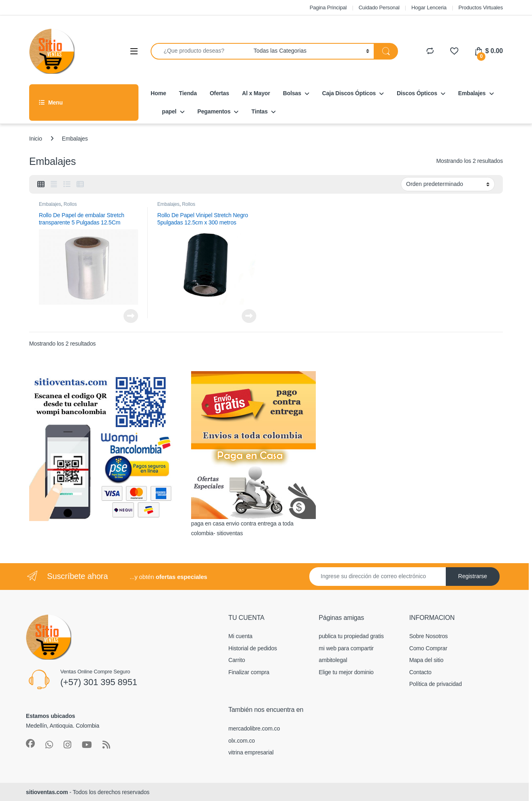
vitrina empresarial (251, 752)
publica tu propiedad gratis (351, 636)
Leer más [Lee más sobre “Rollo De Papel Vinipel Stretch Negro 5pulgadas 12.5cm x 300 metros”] (249, 316)
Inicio (36, 139)
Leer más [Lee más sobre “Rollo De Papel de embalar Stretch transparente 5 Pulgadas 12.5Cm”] (131, 316)
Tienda (188, 93)
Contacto (420, 672)
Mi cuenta (240, 636)
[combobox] (200, 51)
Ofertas (219, 93)
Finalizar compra (249, 672)
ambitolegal (333, 660)
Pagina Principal (328, 7)
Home (158, 93)
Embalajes (472, 93)
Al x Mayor (256, 93)
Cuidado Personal (379, 7)
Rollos (70, 204)
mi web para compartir (346, 648)
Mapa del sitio (426, 660)
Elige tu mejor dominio (346, 672)
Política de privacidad (436, 684)
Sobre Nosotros (429, 636)
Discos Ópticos (417, 93)
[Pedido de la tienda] (448, 184)
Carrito (237, 660)
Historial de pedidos (253, 648)
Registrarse (473, 576)
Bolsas (292, 93)
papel (169, 111)
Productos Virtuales (481, 7)
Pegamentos (214, 111)
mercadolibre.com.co (254, 728)
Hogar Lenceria (429, 7)
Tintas (260, 111)
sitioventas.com (47, 792)
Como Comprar (428, 648)
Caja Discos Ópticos (349, 93)
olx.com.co (242, 741)
